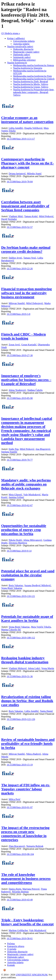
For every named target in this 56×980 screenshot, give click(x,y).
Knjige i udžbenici (16, 38)
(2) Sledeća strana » (11, 33)
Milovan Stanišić (17, 303)
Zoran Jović (14, 345)
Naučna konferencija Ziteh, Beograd (31, 81)
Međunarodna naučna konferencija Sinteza (34, 65)
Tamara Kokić (31, 216)
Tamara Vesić (30, 258)
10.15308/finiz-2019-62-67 (20, 505)
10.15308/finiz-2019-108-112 (21, 638)
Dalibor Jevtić (15, 258)
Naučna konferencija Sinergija (28, 68)
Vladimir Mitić (16, 216)
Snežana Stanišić (9, 452)
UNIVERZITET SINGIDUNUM (32, 975)
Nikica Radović (34, 754)
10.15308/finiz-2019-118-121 (21, 596)
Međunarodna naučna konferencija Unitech (34, 79)
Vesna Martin (48, 668)
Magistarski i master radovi (26, 52)
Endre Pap (14, 449)
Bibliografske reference (24, 60)
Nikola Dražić (15, 540)
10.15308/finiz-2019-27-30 (20, 355)
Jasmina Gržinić (16, 497)
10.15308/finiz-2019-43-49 (20, 900)
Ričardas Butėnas (20, 892)
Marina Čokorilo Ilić (11, 630)
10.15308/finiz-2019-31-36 (20, 676)
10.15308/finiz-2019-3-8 (19, 314)
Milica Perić (15, 799)
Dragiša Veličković (33, 128)
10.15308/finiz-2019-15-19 (20, 765)
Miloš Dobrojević (35, 303)
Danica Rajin (15, 889)
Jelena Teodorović (17, 390)
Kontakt (11, 965)
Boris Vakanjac (16, 585)
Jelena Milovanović (33, 540)
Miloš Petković (46, 216)
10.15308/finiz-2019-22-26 (20, 269)
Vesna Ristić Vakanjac (12, 588)
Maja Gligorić (15, 495)
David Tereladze (9, 219)
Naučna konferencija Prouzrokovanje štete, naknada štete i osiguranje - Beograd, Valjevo (34, 92)
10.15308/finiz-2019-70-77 (20, 460)
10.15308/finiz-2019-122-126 (21, 719)
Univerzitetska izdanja (24, 41)
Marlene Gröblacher (18, 930)
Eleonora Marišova (18, 543)
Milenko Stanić (34, 174)
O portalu (12, 949)
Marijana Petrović (31, 889)
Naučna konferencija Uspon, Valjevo (31, 87)
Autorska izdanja (21, 44)
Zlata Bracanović (17, 846)
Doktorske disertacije (23, 49)
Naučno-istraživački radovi (20, 46)
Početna (11, 944)
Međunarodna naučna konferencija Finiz (32, 76)
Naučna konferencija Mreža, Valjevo (31, 84)
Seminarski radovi (22, 57)
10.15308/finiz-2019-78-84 (20, 182)
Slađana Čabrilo (35, 390)
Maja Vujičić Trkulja (41, 627)
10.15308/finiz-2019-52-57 (20, 227)
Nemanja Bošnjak (35, 846)
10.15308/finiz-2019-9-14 (19, 551)
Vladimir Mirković (18, 668)
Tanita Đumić (46, 711)
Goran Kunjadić (29, 345)
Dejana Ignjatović (17, 174)
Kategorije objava (16, 946)
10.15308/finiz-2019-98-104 (20, 854)
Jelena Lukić (34, 668)
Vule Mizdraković (32, 495)
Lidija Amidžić (16, 128)
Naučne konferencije (17, 63)
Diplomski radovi (22, 55)
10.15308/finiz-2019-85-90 (20, 398)
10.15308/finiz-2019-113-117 (21, 139)
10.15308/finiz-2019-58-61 (20, 938)
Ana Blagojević (43, 449)
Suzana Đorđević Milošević (38, 585)
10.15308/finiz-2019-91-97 (20, 807)
